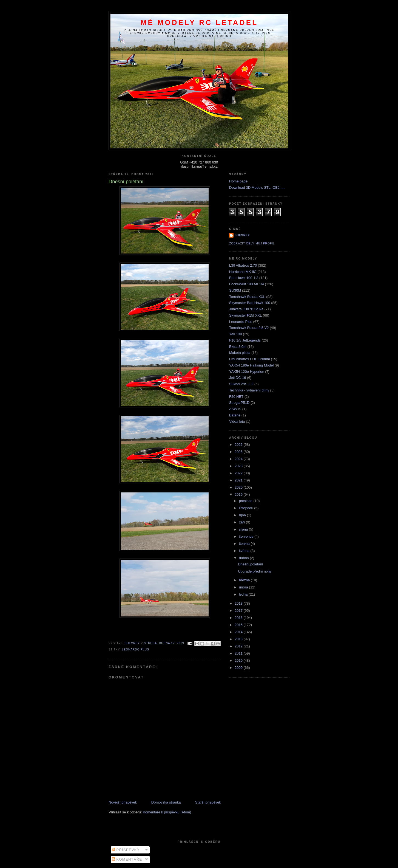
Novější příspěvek (123, 802)
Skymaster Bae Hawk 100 (250, 303)
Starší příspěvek (208, 802)
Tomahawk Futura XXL (247, 297)
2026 (239, 445)
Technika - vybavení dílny (249, 390)
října (243, 515)
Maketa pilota (240, 353)
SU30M (235, 290)
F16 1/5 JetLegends (245, 340)
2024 (239, 459)
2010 (239, 660)
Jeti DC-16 (238, 378)
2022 (239, 473)
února (244, 587)
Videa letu (237, 422)
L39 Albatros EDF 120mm (250, 359)
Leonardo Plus (136, 649)
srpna (244, 529)
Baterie (235, 415)
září (242, 522)
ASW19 (235, 409)
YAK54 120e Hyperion (247, 372)
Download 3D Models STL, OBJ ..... (257, 188)
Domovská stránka (166, 802)
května (245, 551)
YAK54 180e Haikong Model (251, 365)
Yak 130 (236, 334)
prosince (246, 501)
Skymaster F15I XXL (245, 315)
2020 (239, 487)
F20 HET (236, 397)
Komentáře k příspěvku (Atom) (167, 812)
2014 (239, 632)
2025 (239, 452)
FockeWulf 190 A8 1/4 (247, 284)
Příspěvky (126, 850)
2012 (239, 646)
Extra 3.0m (238, 347)
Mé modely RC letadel (199, 22)
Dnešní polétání (250, 564)
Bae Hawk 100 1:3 (244, 278)
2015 (239, 625)
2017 (239, 611)
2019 (239, 494)
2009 (239, 668)
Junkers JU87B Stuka (246, 309)
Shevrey (242, 235)
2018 (239, 603)
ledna (244, 594)
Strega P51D (239, 403)
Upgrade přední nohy (255, 571)
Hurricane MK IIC (243, 272)
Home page (238, 181)
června (245, 544)
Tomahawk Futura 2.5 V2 (249, 328)
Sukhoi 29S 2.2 (241, 384)
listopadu (247, 508)
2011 (239, 653)
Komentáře (127, 859)
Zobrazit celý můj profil (252, 243)
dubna (245, 558)
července (247, 536)
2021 (239, 480)
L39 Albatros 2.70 (243, 265)
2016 (239, 618)
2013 (239, 639)
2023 (239, 466)
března (245, 580)
